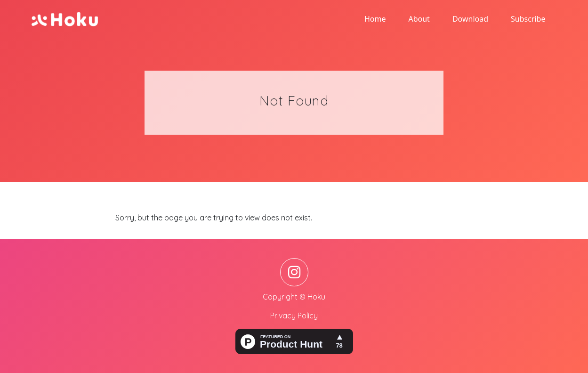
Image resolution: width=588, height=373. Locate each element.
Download (470, 19)
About (419, 19)
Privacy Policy (294, 316)
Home (375, 19)
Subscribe (528, 19)
